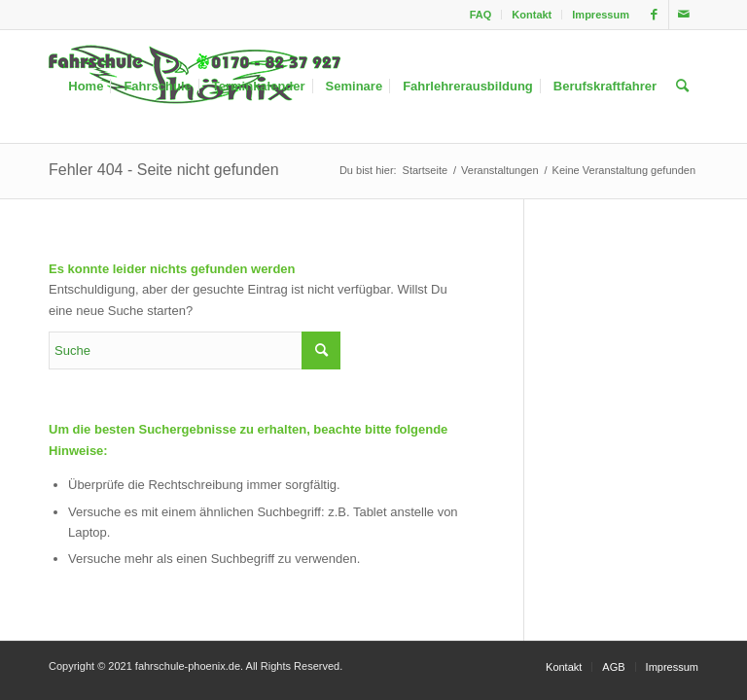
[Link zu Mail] (684, 15)
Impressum (601, 15)
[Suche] (682, 87)
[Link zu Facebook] (654, 15)
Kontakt (532, 15)
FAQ (481, 15)
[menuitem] (481, 15)
